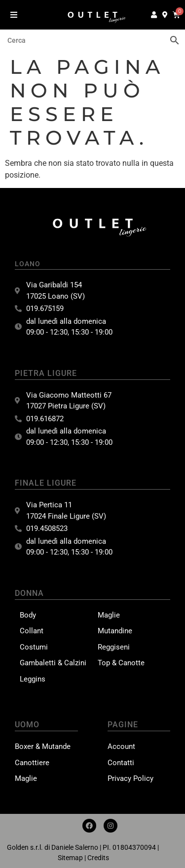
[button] (14, 15)
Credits (98, 858)
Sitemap (70, 858)
